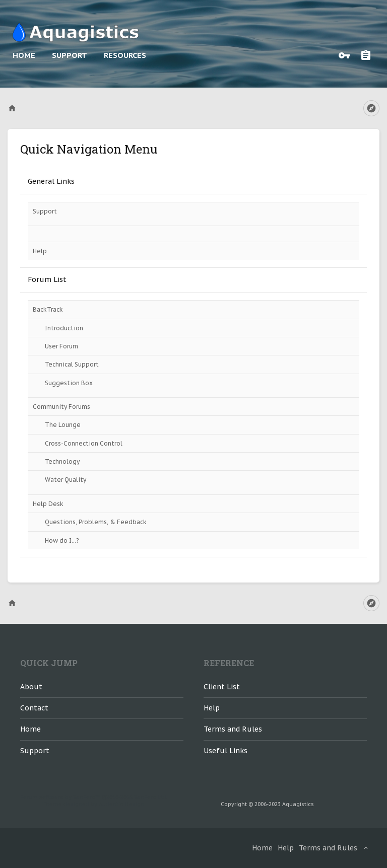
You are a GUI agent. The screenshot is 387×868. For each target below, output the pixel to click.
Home (24, 55)
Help (40, 251)
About (31, 687)
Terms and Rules (233, 729)
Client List (222, 687)
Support (70, 55)
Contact (34, 708)
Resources (125, 55)
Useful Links (225, 751)
